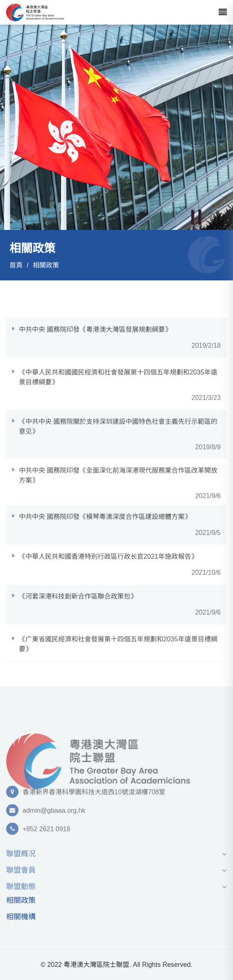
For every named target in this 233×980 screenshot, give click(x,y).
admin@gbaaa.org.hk (54, 814)
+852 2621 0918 (46, 832)
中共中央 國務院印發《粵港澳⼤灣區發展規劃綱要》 (95, 339)
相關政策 (46, 265)
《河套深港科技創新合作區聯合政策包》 (78, 606)
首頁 (16, 265)
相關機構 (21, 917)
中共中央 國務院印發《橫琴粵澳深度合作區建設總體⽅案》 (105, 526)
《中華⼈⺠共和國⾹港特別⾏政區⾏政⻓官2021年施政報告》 (108, 566)
